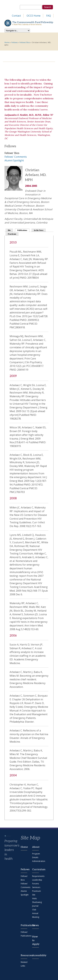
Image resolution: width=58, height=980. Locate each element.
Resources (24, 955)
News (35, 925)
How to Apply (35, 940)
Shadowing (37, 902)
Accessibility (35, 955)
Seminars (36, 887)
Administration (39, 861)
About (35, 847)
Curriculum (35, 870)
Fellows (15, 42)
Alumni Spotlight (14, 160)
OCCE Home (34, 16)
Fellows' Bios (25, 42)
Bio (9, 230)
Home (7, 42)
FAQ (49, 16)
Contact (16, 16)
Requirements (38, 876)
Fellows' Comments (16, 157)
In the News (39, 230)
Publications (24, 230)
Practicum (12, 234)
